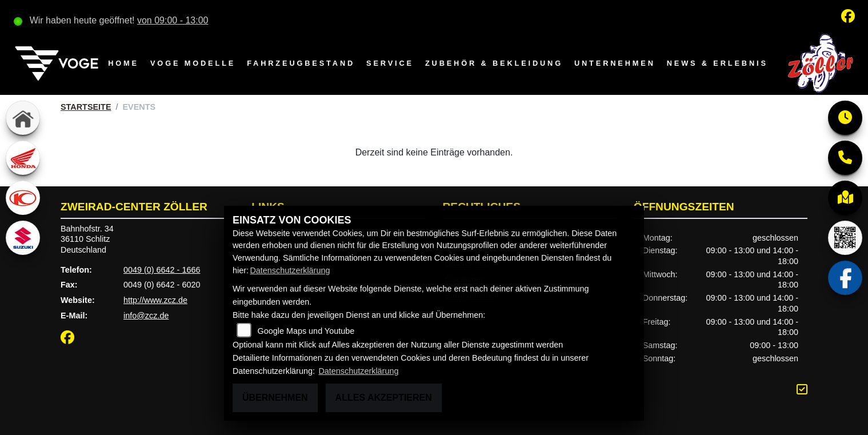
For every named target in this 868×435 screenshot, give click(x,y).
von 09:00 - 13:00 (173, 20)
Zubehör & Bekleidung (494, 63)
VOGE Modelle (193, 63)
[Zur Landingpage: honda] (23, 158)
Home (123, 63)
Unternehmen (615, 63)
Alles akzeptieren (384, 398)
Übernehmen (275, 398)
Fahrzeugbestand (301, 63)
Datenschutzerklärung (290, 270)
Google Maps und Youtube (306, 331)
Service (390, 63)
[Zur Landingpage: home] (23, 118)
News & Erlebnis (717, 63)
